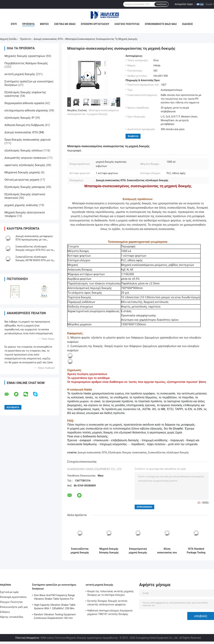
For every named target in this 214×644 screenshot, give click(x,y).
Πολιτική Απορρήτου (27, 638)
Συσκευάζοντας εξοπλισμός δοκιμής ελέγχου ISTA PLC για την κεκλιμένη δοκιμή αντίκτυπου (35, 250)
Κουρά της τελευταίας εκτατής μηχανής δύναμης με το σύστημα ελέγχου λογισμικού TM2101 (111, 594)
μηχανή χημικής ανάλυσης (21, 205)
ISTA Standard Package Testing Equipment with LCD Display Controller (196, 551)
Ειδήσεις (187, 24)
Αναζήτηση (161, 4)
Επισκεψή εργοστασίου (95, 24)
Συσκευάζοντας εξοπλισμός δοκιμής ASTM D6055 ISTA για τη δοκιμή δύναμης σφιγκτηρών (34, 260)
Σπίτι (14, 24)
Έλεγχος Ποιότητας (127, 24)
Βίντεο (44, 24)
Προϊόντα (29, 24)
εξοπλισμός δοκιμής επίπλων (24, 150)
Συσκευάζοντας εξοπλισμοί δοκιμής (169, 452)
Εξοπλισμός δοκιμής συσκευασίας (128, 452)
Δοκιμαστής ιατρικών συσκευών (26, 158)
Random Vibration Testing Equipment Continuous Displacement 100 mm (55, 616)
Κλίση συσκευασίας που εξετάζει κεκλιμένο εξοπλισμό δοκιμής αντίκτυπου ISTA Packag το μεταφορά (167, 551)
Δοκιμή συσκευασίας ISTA (48, 39)
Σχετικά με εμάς (65, 24)
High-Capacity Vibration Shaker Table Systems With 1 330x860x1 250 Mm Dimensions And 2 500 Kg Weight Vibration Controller (55, 607)
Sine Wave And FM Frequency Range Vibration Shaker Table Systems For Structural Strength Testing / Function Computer (55, 598)
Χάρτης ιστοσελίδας (12, 617)
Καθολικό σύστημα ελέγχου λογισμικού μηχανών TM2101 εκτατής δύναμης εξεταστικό (110, 613)
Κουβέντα (133, 136)
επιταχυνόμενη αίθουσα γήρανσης (26, 110)
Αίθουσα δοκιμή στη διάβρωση (24, 125)
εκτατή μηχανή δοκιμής (20, 74)
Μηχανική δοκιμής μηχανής (22, 172)
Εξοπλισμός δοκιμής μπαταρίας (25, 187)
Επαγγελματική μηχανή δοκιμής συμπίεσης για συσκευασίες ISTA (138, 551)
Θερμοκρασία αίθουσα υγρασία (24, 103)
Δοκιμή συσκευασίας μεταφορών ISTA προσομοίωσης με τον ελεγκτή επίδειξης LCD (34, 240)
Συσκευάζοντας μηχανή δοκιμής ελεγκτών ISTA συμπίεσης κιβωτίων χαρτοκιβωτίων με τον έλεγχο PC (80, 551)
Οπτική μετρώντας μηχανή (22, 180)
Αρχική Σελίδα (8, 39)
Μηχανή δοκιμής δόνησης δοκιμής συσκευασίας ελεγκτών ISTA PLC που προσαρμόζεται (109, 551)
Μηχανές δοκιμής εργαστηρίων (25, 56)
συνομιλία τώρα (184, 4)
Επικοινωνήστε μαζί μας (161, 24)
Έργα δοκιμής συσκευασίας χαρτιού (28, 140)
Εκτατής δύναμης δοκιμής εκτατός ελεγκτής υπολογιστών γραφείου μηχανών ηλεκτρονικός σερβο (107, 603)
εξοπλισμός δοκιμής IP (19, 118)
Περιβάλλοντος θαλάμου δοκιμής (26, 63)
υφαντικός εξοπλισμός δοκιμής (25, 165)
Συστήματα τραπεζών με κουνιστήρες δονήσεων (54, 587)
